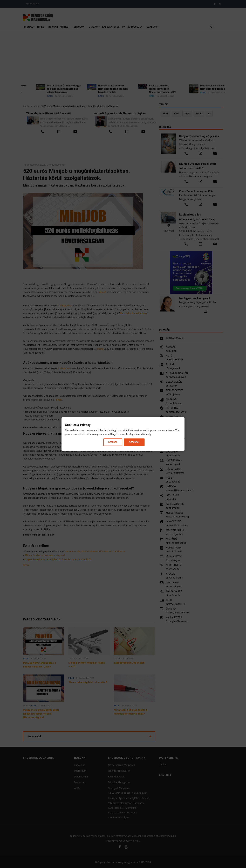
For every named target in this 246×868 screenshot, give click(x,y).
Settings (113, 442)
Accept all (134, 442)
